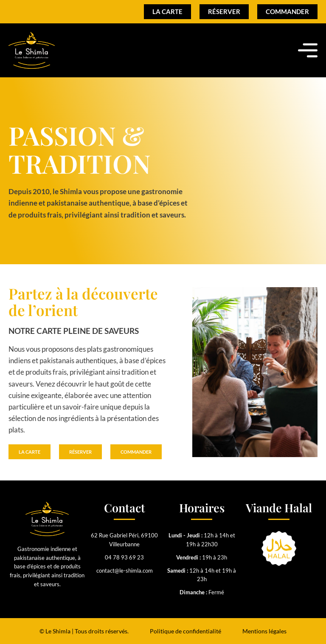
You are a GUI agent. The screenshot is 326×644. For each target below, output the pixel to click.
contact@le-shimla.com (125, 571)
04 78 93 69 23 (124, 557)
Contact (125, 508)
